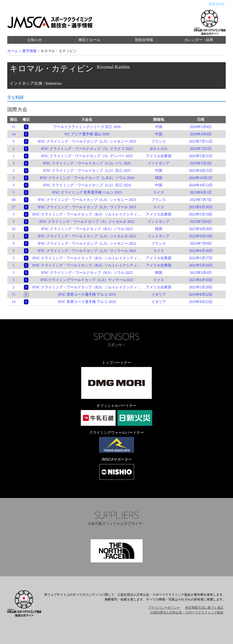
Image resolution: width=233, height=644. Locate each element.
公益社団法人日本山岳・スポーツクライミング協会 (187, 612)
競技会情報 (144, 40)
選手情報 (29, 51)
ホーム (13, 51)
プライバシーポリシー (164, 608)
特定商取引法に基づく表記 (204, 608)
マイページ (216, 4)
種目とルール (89, 40)
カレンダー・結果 (199, 40)
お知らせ (35, 40)
